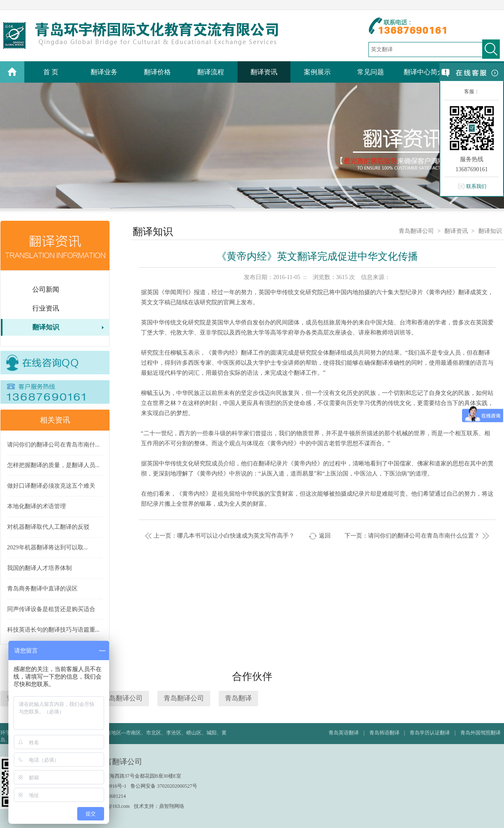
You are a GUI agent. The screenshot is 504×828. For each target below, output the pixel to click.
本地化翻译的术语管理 (37, 506)
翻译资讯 (264, 72)
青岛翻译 (238, 698)
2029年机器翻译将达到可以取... (48, 547)
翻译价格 (157, 72)
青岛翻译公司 (416, 231)
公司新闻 (46, 289)
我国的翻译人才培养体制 (39, 568)
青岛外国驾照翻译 (480, 733)
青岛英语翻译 (344, 733)
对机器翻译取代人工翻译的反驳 (48, 527)
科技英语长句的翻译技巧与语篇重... (54, 630)
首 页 (51, 72)
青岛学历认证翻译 (430, 733)
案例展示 (317, 72)
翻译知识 (46, 327)
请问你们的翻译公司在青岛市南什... (54, 445)
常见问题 (371, 72)
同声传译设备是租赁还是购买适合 (51, 609)
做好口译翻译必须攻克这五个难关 (51, 486)
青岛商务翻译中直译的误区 (42, 589)
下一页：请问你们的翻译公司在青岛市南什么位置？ (412, 536)
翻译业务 (104, 72)
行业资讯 (46, 308)
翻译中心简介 (424, 72)
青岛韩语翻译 (384, 733)
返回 (325, 536)
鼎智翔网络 (172, 806)
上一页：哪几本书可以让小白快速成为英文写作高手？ (224, 536)
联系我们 (476, 186)
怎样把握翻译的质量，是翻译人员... (54, 465)
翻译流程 (211, 72)
